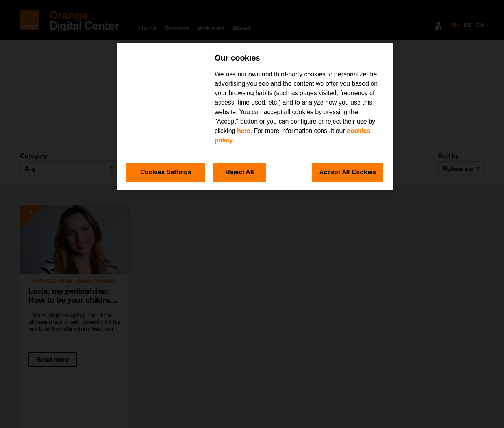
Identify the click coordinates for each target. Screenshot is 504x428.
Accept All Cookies (348, 172)
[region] (255, 117)
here (244, 131)
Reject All (239, 172)
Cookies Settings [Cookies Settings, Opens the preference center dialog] (166, 172)
